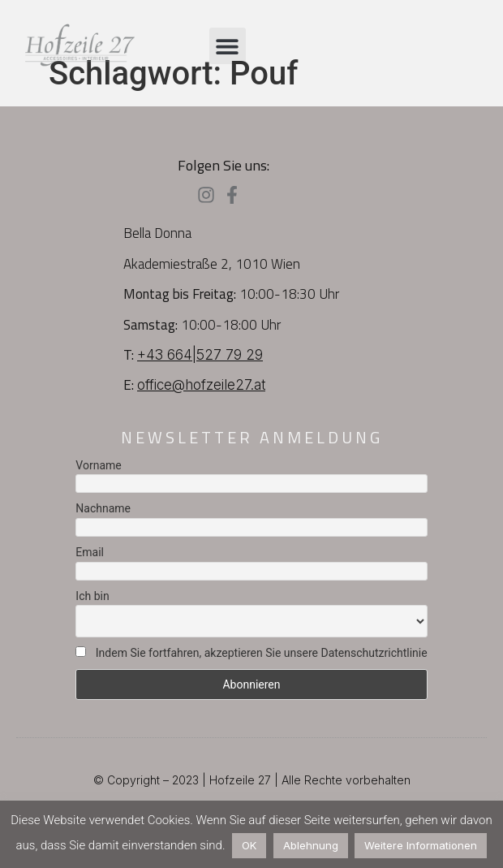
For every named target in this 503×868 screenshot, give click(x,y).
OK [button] (249, 845)
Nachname (103, 508)
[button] (228, 46)
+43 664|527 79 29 (200, 355)
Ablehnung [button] (311, 845)
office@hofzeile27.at (201, 385)
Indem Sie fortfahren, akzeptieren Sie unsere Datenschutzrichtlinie (251, 653)
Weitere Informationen (421, 845)
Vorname (98, 465)
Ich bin (92, 596)
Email (90, 552)
